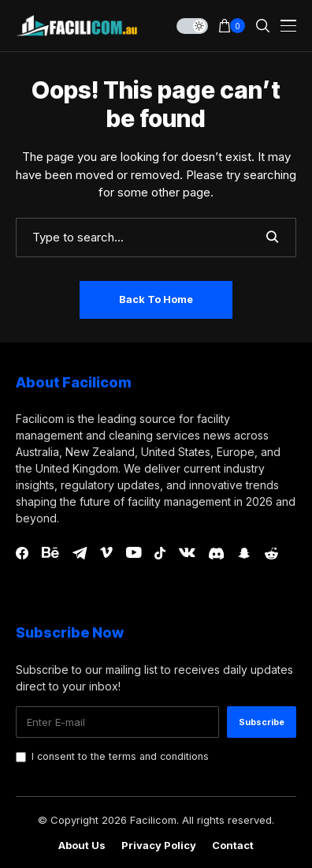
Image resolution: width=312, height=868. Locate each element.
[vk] (187, 553)
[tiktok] (160, 553)
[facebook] (22, 553)
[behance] (50, 553)
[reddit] (271, 554)
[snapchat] (244, 553)
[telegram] (80, 553)
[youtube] (134, 553)
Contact (233, 846)
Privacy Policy (159, 846)
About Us (82, 846)
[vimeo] (106, 553)
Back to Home (156, 299)
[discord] (216, 554)
